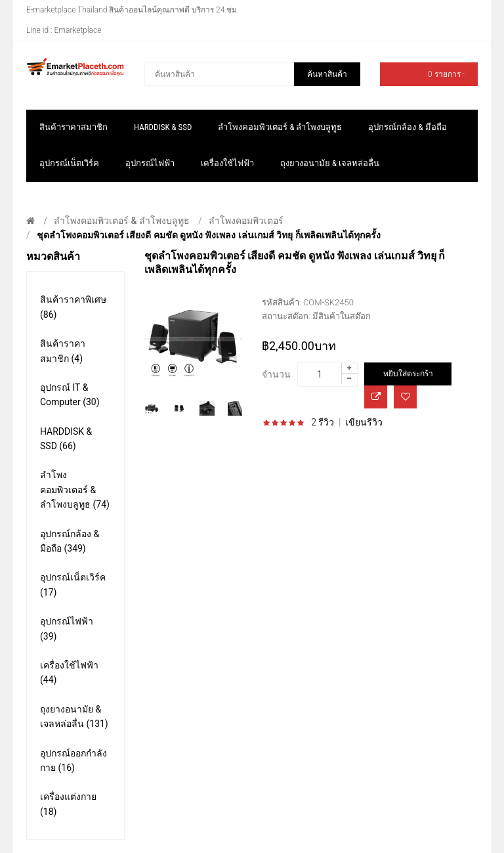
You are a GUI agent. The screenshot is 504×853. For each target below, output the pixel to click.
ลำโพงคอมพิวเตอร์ (246, 221)
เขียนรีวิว (364, 422)
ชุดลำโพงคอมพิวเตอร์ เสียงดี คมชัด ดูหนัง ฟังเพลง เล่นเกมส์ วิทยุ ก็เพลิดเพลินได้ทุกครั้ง (209, 235)
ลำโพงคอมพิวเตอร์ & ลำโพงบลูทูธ (122, 221)
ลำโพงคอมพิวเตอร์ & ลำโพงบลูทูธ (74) (75, 490)
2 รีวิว (323, 422)
